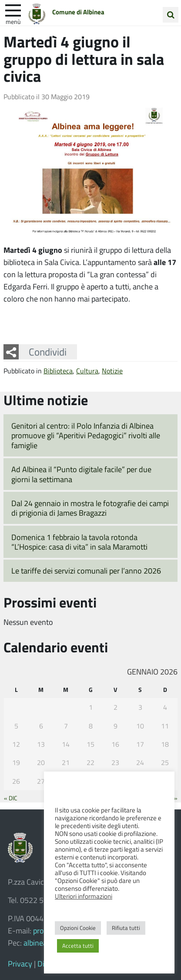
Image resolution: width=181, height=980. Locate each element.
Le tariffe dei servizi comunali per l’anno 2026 (86, 571)
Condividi (48, 352)
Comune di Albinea (78, 12)
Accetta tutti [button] (78, 946)
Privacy (20, 963)
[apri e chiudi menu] (13, 10)
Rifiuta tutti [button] (126, 928)
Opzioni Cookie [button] (78, 928)
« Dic (11, 798)
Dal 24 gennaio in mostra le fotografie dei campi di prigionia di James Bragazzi (90, 508)
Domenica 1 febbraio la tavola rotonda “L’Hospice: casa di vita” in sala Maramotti (79, 542)
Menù (13, 21)
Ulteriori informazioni (84, 896)
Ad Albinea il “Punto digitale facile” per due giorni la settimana (81, 474)
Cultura (87, 371)
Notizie (112, 371)
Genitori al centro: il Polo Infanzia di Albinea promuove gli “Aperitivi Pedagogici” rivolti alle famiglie (86, 435)
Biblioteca (58, 371)
